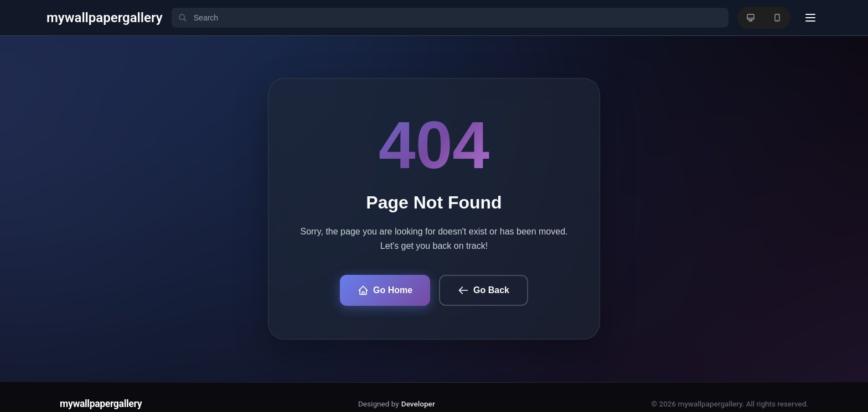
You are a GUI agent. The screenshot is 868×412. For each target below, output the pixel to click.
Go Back (484, 290)
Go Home (385, 290)
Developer (418, 404)
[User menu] (810, 18)
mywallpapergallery (101, 404)
